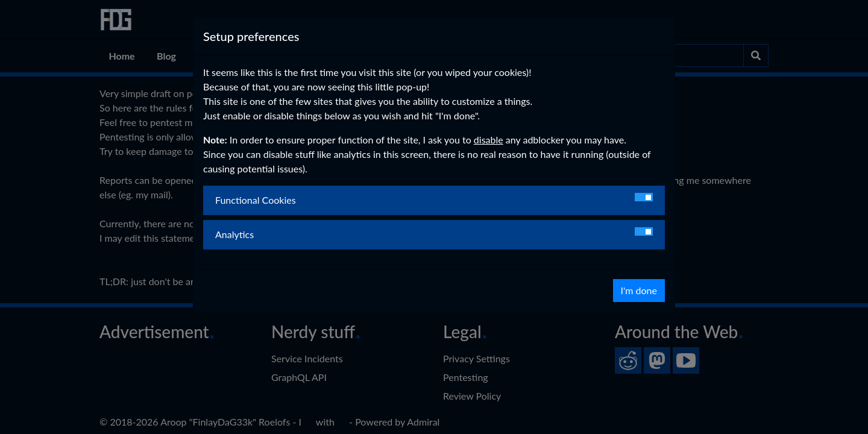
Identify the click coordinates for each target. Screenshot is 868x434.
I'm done (639, 290)
